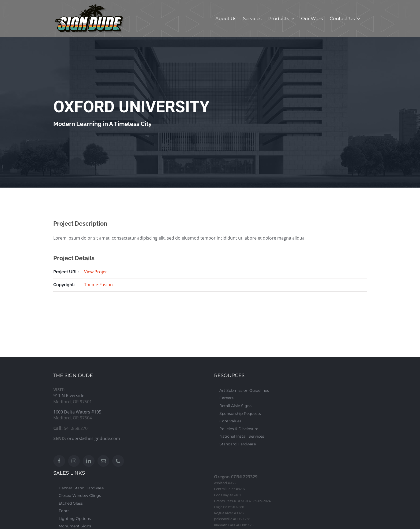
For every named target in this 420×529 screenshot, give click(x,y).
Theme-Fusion (98, 285)
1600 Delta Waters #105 (77, 412)
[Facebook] (59, 461)
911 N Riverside (69, 396)
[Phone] (118, 461)
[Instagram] (74, 461)
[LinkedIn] (89, 461)
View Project (97, 272)
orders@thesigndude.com (94, 438)
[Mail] (103, 461)
